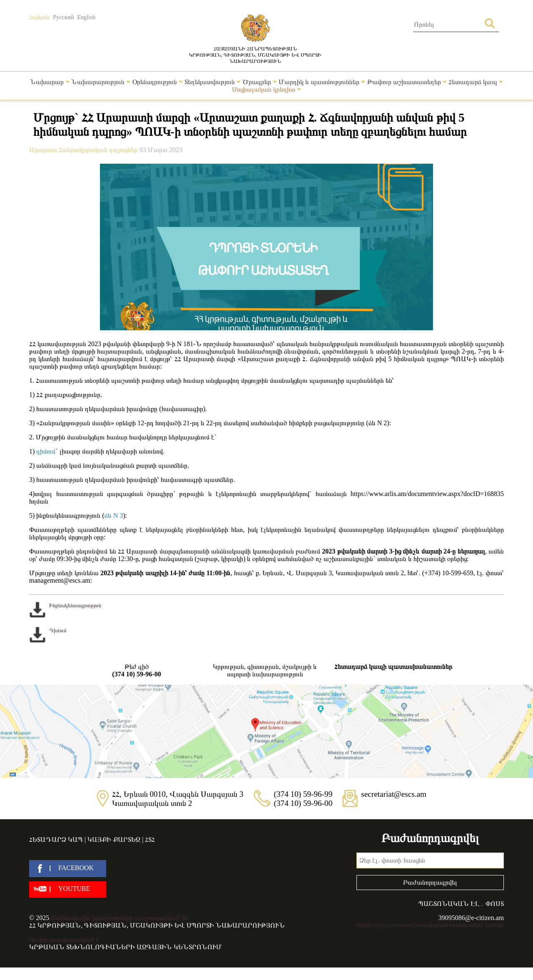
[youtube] (68, 889)
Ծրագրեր (260, 82)
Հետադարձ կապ (476, 82)
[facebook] (68, 869)
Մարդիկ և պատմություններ (322, 82)
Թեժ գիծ (137, 671)
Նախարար (50, 82)
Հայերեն (39, 17)
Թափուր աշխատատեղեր (407, 82)
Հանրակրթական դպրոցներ (99, 150)
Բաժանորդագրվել (430, 882)
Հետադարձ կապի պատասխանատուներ (393, 667)
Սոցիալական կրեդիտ (266, 89)
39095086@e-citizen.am (471, 918)
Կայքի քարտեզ (114, 839)
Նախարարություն (101, 82)
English (86, 17)
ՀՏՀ (150, 839)
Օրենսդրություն (158, 82)
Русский (63, 17)
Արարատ (44, 150)
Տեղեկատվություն (213, 82)
